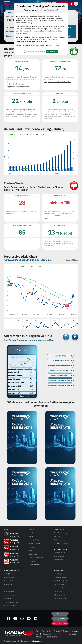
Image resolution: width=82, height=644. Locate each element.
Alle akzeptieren (52, 51)
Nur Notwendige (40, 51)
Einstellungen (29, 51)
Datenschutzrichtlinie (52, 45)
